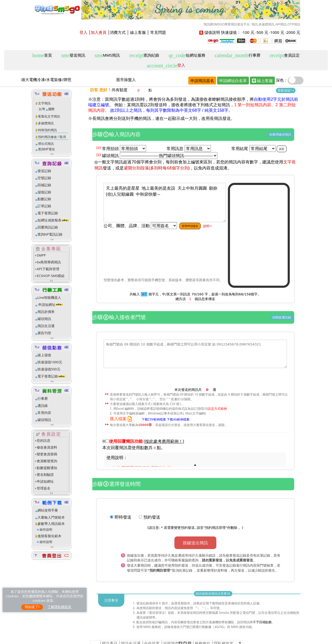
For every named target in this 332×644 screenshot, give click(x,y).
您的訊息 (44, 440)
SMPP (41, 255)
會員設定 (285, 55)
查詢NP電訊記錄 (50, 234)
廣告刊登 (44, 333)
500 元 (262, 32)
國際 (51, 109)
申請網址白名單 (233, 81)
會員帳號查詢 (47, 461)
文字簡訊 (44, 103)
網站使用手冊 (48, 510)
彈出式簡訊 (46, 144)
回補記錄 (44, 185)
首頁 (42, 55)
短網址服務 (187, 55)
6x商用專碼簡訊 (49, 262)
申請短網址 (46, 305)
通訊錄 (43, 406)
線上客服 (138, 32)
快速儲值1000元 (50, 362)
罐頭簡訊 (44, 319)
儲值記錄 (44, 192)
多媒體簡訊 (46, 123)
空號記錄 (44, 178)
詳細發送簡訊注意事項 (213, 593)
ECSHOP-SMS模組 (51, 276)
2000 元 (293, 32)
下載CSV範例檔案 (154, 419)
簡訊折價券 (46, 312)
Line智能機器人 (49, 297)
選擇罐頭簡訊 (280, 134)
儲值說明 (212, 32)
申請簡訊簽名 (202, 81)
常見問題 (158, 32)
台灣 (42, 109)
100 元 (248, 32)
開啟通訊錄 (282, 317)
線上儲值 (44, 355)
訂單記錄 (44, 206)
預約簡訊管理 (215, 528)
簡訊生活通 (46, 326)
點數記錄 (44, 199)
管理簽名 (44, 488)
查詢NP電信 (46, 149)
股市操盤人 (126, 79)
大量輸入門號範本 (51, 517)
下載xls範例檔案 (178, 419)
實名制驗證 (45, 475)
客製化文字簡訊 (49, 116)
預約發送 (152, 517)
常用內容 (44, 413)
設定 (282, 149)
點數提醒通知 (47, 468)
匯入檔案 (122, 419)
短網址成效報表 (53, 220)
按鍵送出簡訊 (195, 543)
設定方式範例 (217, 409)
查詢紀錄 (144, 55)
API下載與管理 (48, 269)
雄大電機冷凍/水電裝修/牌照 (46, 79)
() (164, 441)
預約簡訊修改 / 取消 (52, 137)
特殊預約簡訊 (47, 130)
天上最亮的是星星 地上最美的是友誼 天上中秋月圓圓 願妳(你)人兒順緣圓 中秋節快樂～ (165, 203)
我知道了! (32, 607)
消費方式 (118, 32)
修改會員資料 (47, 447)
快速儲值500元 (49, 369)
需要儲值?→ (286, 90)
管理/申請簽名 (190, 226)
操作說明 (46, 529)
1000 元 (277, 32)
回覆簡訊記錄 (48, 227)
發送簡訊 (73, 55)
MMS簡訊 (107, 55)
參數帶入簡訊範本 (51, 524)
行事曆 (238, 55)
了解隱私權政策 (59, 607)
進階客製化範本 (49, 536)
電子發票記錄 (48, 213)
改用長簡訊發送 (216, 118)
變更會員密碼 (47, 454)
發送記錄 (44, 171)
